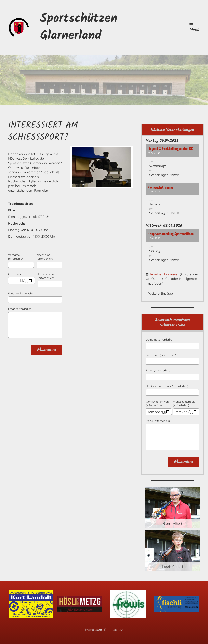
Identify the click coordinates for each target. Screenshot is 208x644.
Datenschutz (114, 630)
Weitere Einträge (161, 293)
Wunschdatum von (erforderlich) (157, 403)
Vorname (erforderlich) (16, 257)
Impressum (93, 630)
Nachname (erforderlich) (45, 257)
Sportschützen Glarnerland (79, 27)
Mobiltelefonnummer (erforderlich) (167, 386)
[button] (172, 163)
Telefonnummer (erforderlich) (47, 276)
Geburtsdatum (17, 274)
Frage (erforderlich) (20, 309)
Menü (194, 27)
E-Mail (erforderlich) (20, 293)
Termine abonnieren (164, 274)
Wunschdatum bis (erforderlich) (184, 403)
